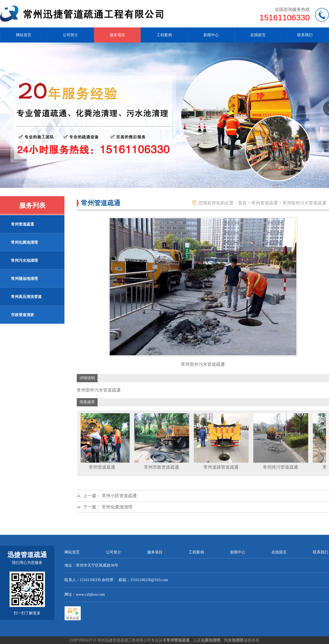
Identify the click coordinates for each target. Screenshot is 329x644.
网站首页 (24, 35)
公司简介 (70, 35)
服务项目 (117, 35)
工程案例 (164, 35)
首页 (242, 203)
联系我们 (305, 35)
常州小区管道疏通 (119, 496)
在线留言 (258, 35)
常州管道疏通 (265, 203)
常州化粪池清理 (117, 507)
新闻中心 (211, 35)
